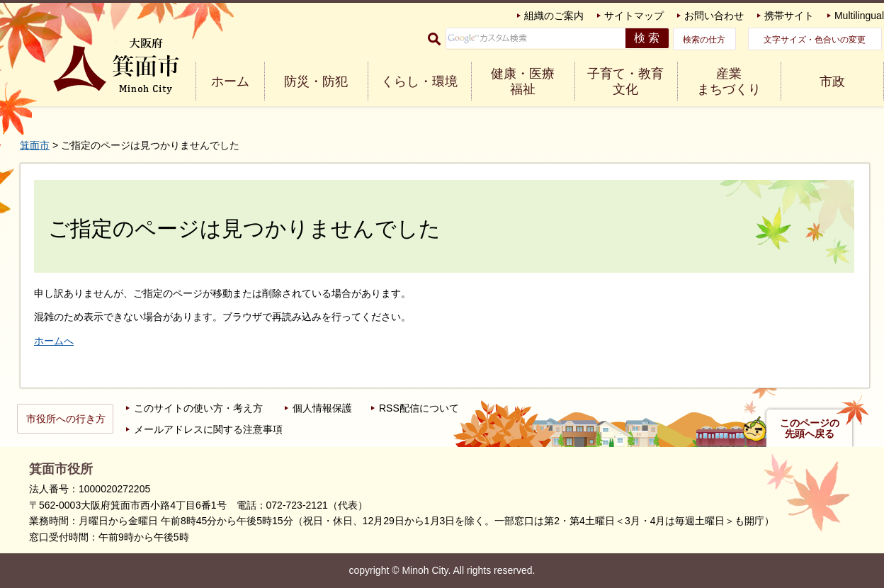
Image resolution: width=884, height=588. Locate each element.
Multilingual (859, 16)
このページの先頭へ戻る (810, 429)
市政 (832, 81)
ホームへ (54, 341)
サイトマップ (634, 16)
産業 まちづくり (729, 81)
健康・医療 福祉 (523, 81)
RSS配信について (419, 408)
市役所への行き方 (66, 419)
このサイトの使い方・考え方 (198, 408)
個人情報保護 (322, 408)
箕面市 (35, 145)
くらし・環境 (419, 81)
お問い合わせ (714, 16)
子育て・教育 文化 (625, 81)
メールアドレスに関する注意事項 (208, 429)
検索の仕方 (704, 40)
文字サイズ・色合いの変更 (815, 40)
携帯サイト (789, 16)
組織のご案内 (554, 16)
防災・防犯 (316, 81)
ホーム (230, 81)
